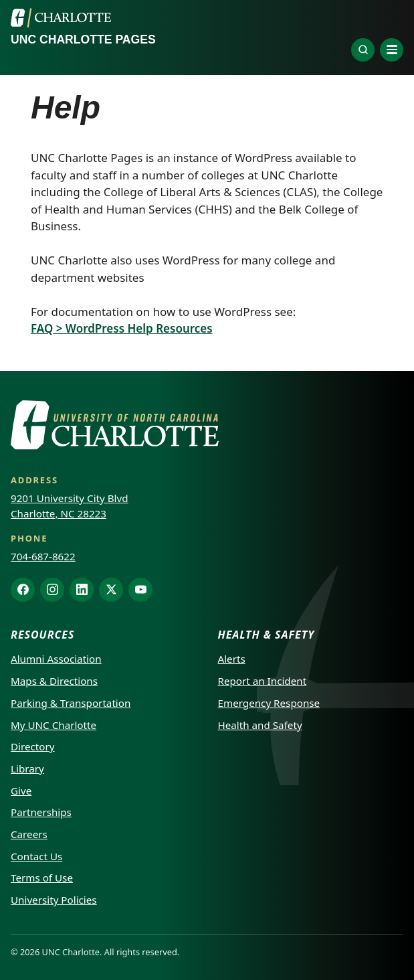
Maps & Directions (54, 681)
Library (27, 768)
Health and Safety (260, 725)
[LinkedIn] (82, 590)
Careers (29, 834)
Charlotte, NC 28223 (59, 513)
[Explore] (363, 50)
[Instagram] (52, 590)
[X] (111, 590)
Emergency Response (269, 703)
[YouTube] (140, 590)
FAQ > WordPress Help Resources (122, 328)
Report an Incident (263, 681)
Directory (33, 746)
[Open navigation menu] (392, 50)
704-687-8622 (43, 556)
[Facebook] (23, 590)
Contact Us (36, 856)
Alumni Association (56, 659)
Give (21, 791)
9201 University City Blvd (70, 498)
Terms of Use (42, 878)
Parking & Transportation (71, 703)
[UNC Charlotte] (61, 18)
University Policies (54, 900)
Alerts (232, 659)
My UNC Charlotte (54, 725)
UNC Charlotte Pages (83, 39)
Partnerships (41, 812)
